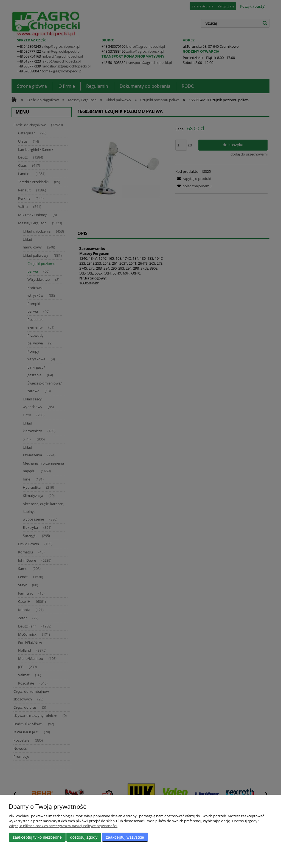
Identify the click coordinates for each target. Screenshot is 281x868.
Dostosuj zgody (84, 837)
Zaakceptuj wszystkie (125, 837)
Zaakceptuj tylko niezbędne (37, 837)
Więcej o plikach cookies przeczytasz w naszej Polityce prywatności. (63, 826)
